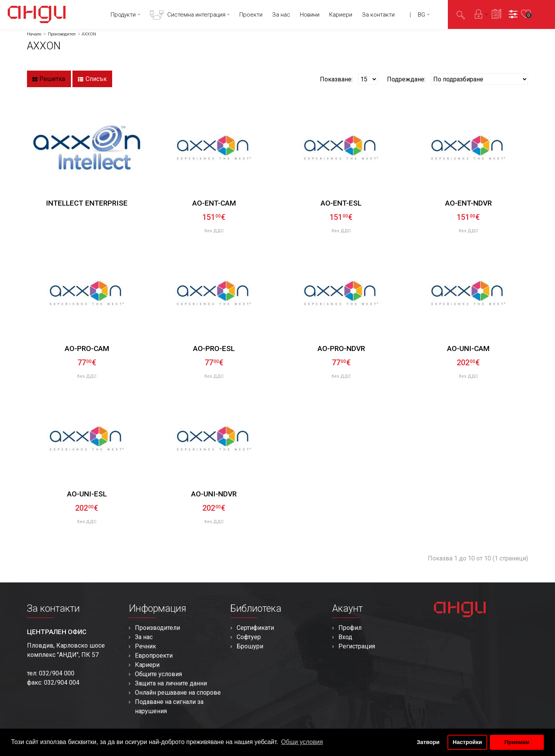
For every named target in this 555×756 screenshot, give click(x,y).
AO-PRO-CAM (87, 348)
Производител (62, 34)
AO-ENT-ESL (341, 203)
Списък (92, 79)
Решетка (49, 79)
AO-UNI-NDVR (214, 494)
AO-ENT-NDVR (468, 203)
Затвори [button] (428, 742)
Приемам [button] (517, 742)
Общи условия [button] (302, 742)
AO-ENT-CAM (214, 203)
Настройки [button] (468, 742)
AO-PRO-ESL (214, 348)
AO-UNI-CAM (468, 348)
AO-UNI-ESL (87, 494)
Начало (34, 34)
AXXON (89, 34)
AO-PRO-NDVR (341, 348)
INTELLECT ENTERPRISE (87, 203)
